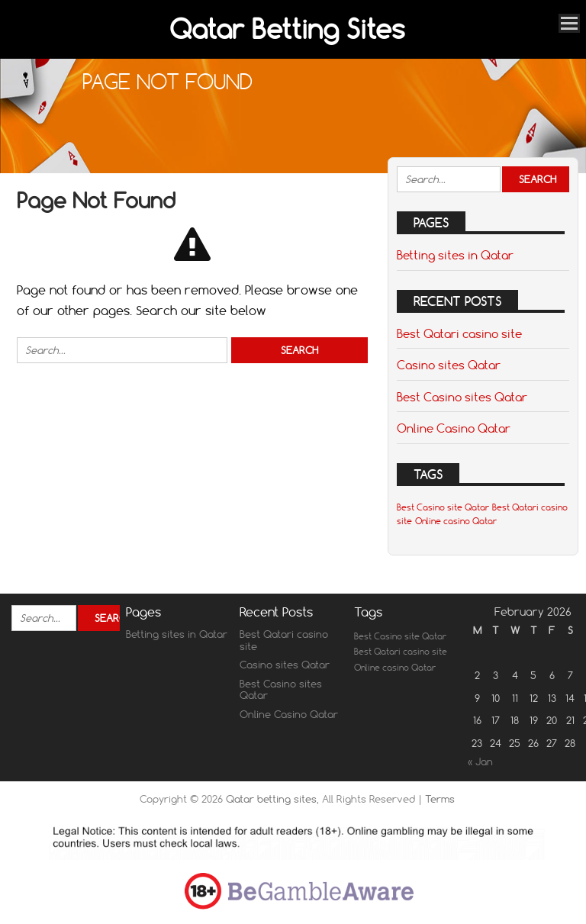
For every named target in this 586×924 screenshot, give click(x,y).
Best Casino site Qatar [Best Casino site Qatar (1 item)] (443, 507)
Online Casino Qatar (454, 428)
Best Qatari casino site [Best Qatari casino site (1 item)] (401, 652)
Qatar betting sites (271, 799)
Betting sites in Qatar (455, 255)
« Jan (480, 761)
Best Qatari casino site (459, 333)
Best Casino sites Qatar (462, 397)
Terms (440, 799)
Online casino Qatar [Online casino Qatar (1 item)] (456, 521)
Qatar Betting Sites (287, 29)
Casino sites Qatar (449, 365)
